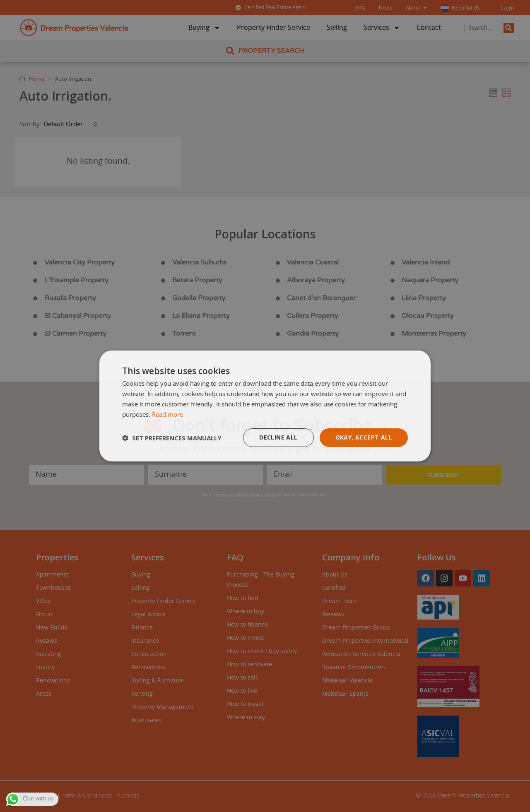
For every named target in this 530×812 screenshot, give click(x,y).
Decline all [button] (278, 437)
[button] (172, 438)
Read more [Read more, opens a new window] (167, 415)
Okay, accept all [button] (364, 437)
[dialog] (265, 406)
